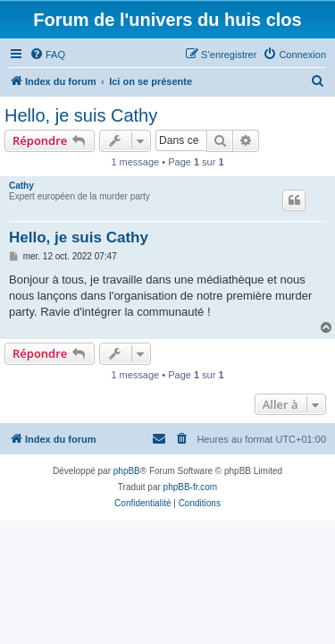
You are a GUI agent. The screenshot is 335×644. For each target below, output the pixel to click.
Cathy (21, 186)
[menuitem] (47, 55)
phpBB (127, 471)
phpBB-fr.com (191, 487)
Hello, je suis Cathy (81, 115)
